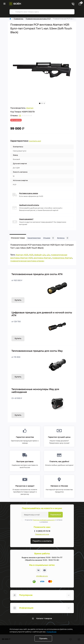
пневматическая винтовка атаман (27, 261)
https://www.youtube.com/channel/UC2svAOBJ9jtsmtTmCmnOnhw (45, 570)
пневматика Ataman (62, 258)
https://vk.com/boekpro (38, 570)
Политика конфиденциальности (44, 520)
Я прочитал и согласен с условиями (44, 521)
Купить (18, 300)
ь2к (48, 255)
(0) (20, 116)
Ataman (30, 108)
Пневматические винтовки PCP (38, 19)
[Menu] (4, 4)
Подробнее (51, 632)
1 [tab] (40, 103)
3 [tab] (44, 103)
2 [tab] (42, 103)
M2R (31, 255)
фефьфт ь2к (40, 255)
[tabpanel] (42, 67)
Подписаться (56, 515)
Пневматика (18, 19)
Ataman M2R (22, 255)
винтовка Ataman (42, 258)
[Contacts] (73, 4)
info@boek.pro (42, 576)
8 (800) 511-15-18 (43, 531)
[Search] (12, 12)
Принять (43, 639)
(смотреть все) (35, 141)
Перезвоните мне (42, 534)
